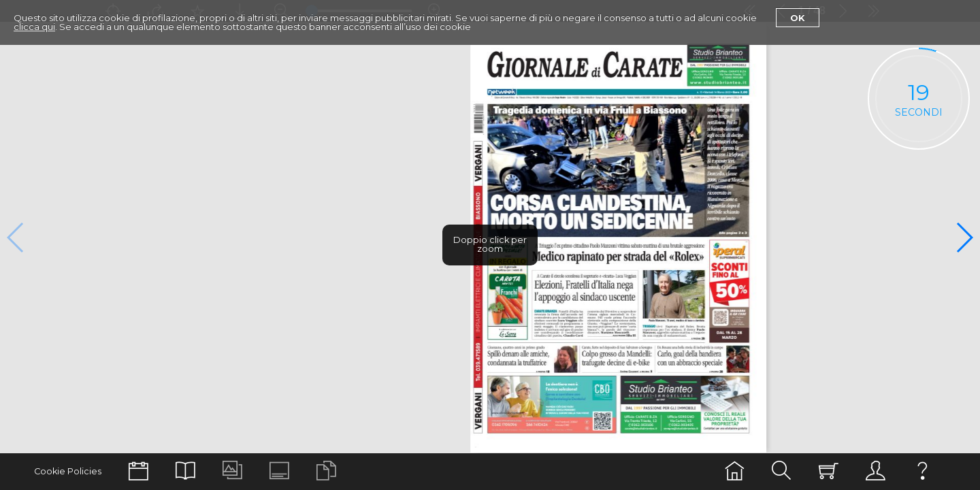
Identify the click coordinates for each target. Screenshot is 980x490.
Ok (798, 18)
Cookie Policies (68, 471)
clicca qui (34, 27)
